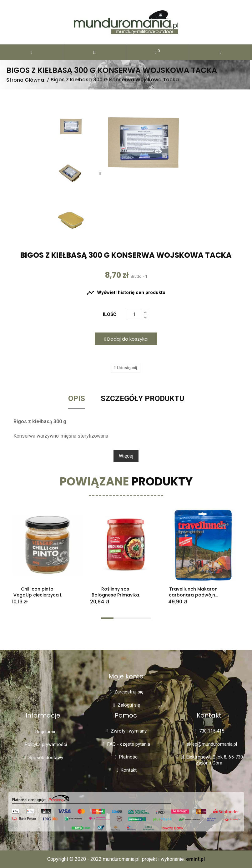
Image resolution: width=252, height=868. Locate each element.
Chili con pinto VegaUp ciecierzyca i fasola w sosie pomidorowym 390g (37, 598)
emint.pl (195, 859)
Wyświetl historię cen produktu (126, 293)
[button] (95, 52)
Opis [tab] (77, 399)
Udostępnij (127, 368)
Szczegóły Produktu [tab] (142, 399)
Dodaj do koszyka (126, 339)
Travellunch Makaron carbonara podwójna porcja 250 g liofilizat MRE (194, 598)
